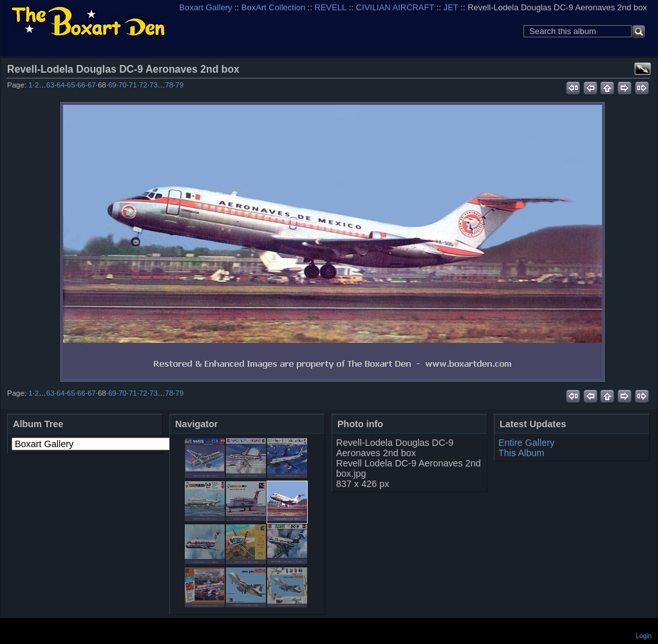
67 (92, 85)
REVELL (331, 7)
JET (451, 7)
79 (179, 85)
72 (143, 85)
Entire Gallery (526, 443)
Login (644, 636)
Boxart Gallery (205, 7)
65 (71, 85)
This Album (521, 453)
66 (81, 85)
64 (61, 85)
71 (133, 85)
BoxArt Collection (273, 7)
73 (154, 85)
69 (112, 85)
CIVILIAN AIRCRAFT (395, 7)
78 (169, 85)
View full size (643, 69)
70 (123, 85)
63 (51, 85)
